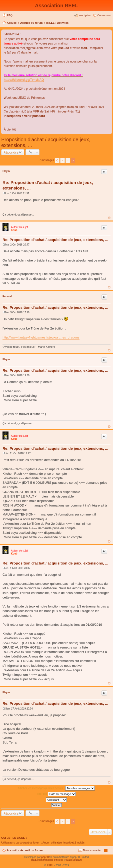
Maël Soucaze (74, 860)
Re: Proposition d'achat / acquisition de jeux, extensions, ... (55, 240)
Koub (14, 230)
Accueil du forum (31, 23)
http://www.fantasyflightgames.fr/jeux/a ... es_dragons (41, 337)
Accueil (12, 23)
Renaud (7, 296)
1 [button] (62, 160)
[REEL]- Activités (57, 23)
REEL (50, 865)
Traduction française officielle (47, 860)
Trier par (56, 794)
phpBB (45, 857)
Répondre (11, 152)
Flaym (6, 171)
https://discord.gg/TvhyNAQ (24, 80)
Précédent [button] (57, 160)
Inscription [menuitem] (85, 15)
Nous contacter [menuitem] (92, 850)
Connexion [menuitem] (104, 15)
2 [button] (68, 160)
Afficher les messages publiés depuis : (56, 788)
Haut (109, 218)
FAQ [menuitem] (10, 15)
